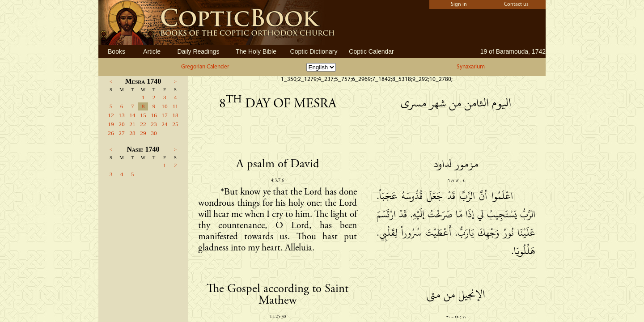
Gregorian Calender (205, 67)
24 (164, 124)
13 (121, 115)
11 (176, 106)
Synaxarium (471, 67)
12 (111, 115)
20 (121, 124)
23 (154, 124)
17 (164, 115)
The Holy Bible (256, 51)
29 (143, 133)
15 (143, 115)
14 (132, 115)
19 (111, 124)
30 (154, 133)
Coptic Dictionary (314, 51)
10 (164, 106)
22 (143, 124)
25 (175, 124)
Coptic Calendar (371, 51)
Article (152, 51)
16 (154, 115)
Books (117, 51)
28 (132, 133)
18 (175, 115)
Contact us (516, 4)
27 (121, 133)
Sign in (459, 4)
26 (111, 133)
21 (132, 124)
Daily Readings (198, 51)
